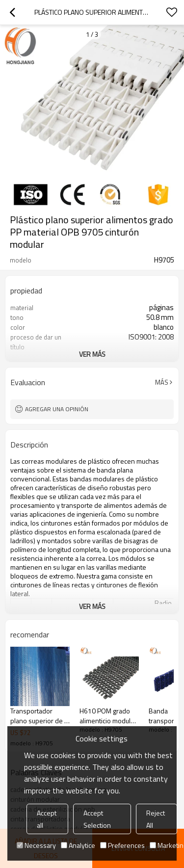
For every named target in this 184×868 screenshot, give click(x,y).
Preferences (122, 845)
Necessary (36, 845)
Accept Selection (97, 819)
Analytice (78, 845)
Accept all (47, 819)
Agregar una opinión (57, 409)
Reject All (156, 819)
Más (162, 382)
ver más (92, 354)
